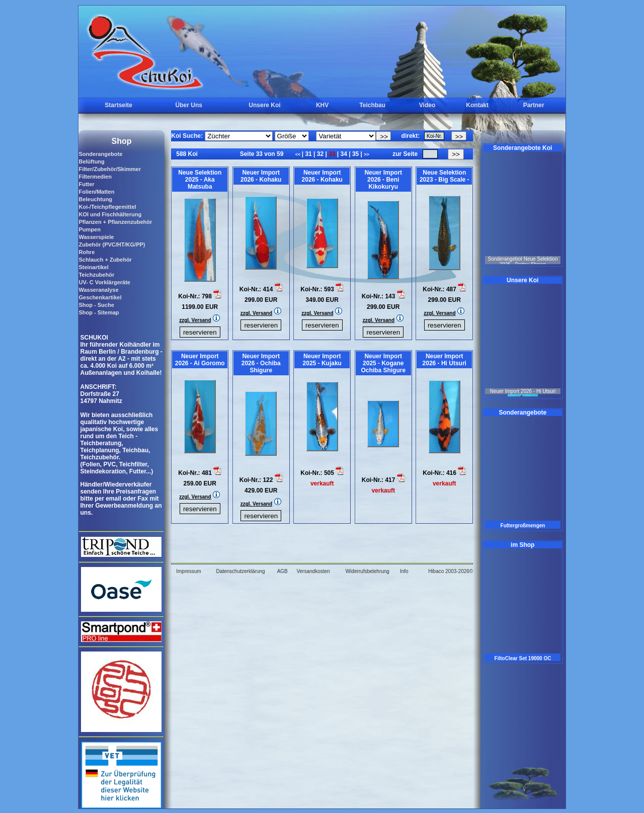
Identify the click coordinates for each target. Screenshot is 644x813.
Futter (86, 184)
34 (344, 154)
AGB (283, 571)
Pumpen (89, 229)
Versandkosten (313, 571)
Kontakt (477, 105)
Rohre (87, 252)
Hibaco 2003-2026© (451, 571)
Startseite (118, 105)
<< (299, 154)
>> (367, 154)
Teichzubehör (96, 275)
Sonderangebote (100, 154)
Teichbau (372, 105)
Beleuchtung (95, 199)
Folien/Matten (96, 192)
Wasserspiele (96, 237)
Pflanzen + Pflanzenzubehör (115, 222)
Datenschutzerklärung (240, 571)
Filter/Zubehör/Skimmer (109, 169)
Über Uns (189, 105)
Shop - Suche (96, 305)
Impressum (188, 571)
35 (356, 154)
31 (308, 154)
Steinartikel (93, 267)
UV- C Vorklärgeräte (104, 282)
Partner (534, 105)
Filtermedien (95, 177)
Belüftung (91, 161)
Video (427, 105)
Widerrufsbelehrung (368, 571)
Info (404, 571)
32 (320, 154)
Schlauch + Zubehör (105, 260)
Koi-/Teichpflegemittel (107, 207)
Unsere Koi (264, 105)
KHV (322, 105)
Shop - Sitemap (99, 312)
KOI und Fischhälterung (110, 214)
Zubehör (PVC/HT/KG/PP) (112, 245)
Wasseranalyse (98, 290)
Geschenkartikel (100, 297)
